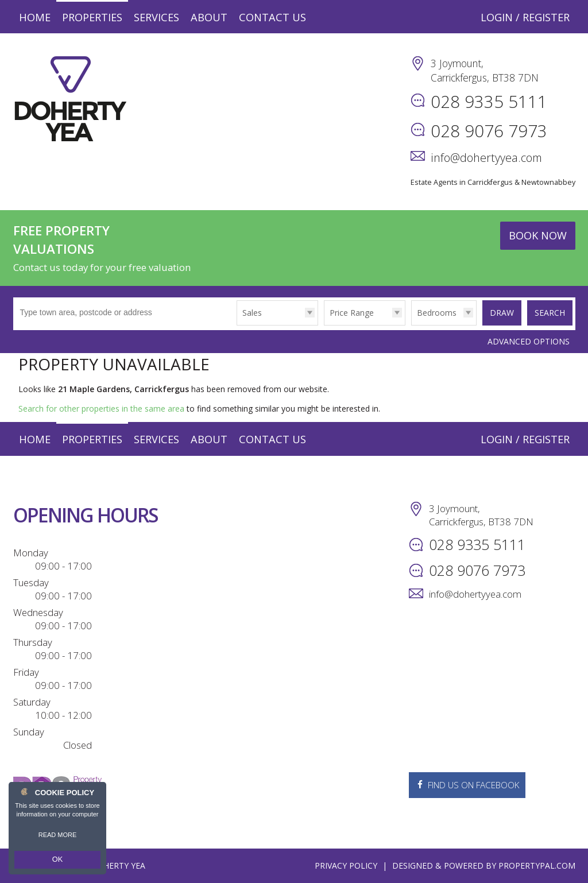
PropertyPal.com (537, 865)
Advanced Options (529, 341)
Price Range (349, 313)
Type (235, 325)
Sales (250, 313)
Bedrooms (434, 313)
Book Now (538, 235)
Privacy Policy (346, 865)
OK (57, 861)
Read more (58, 837)
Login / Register (525, 17)
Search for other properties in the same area (101, 408)
